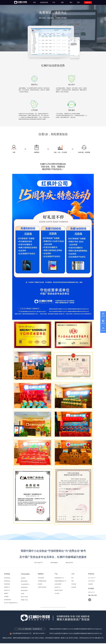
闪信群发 (40, 584)
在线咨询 (91, 584)
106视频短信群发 (42, 581)
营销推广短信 (24, 600)
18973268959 (91, 581)
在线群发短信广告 (59, 578)
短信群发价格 (8, 600)
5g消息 (23, 594)
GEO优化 (57, 593)
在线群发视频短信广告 (60, 581)
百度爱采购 (7, 584)
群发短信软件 (24, 590)
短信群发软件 (24, 587)
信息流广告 (7, 590)
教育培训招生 (24, 581)
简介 (73, 578)
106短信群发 (41, 578)
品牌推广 (6, 593)
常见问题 (74, 584)
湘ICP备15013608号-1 (39, 633)
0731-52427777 (92, 578)
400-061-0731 (91, 592)
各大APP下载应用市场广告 (11, 603)
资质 (73, 581)
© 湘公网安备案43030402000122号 (21, 633)
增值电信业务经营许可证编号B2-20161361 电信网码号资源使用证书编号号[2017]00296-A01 (76, 629)
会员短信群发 (58, 584)
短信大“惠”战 (24, 597)
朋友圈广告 (7, 587)
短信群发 (23, 578)
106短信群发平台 (25, 584)
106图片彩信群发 (42, 587)
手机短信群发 (25, 574)
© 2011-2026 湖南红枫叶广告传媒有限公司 (30, 629)
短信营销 (74, 587)
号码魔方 (6, 597)
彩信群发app (7, 581)
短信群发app (7, 578)
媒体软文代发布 (59, 590)
